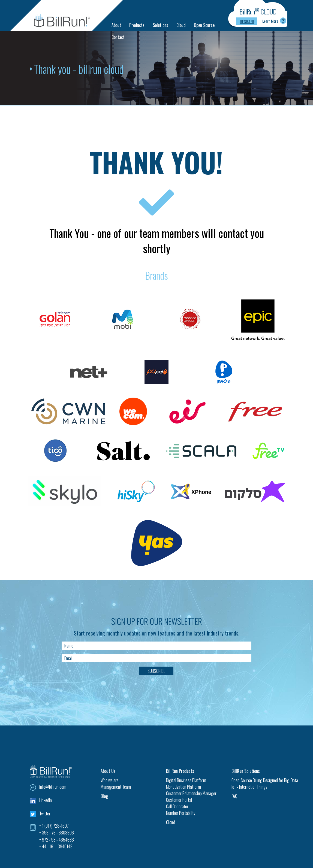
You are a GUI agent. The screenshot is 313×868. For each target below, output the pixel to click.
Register (247, 21)
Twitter (45, 813)
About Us (108, 771)
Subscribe (156, 671)
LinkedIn (46, 800)
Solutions (160, 25)
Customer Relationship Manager (191, 793)
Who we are (110, 780)
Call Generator (177, 806)
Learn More (270, 21)
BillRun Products (180, 771)
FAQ (234, 796)
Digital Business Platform (186, 780)
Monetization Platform (183, 787)
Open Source (204, 25)
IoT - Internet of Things (249, 787)
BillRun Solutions (246, 771)
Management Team (116, 787)
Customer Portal (179, 800)
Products (137, 25)
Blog (104, 796)
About (116, 25)
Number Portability (181, 813)
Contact (118, 37)
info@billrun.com (53, 787)
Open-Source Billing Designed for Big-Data (257, 780)
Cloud (181, 25)
